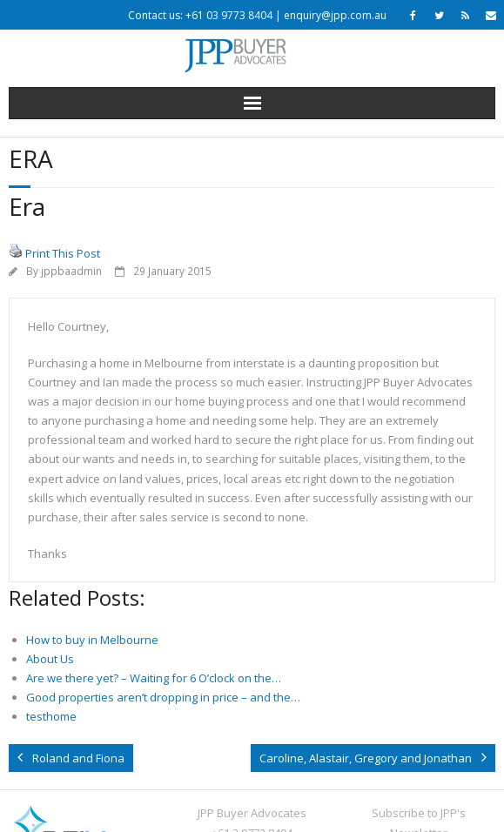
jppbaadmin (71, 271)
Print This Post (63, 253)
